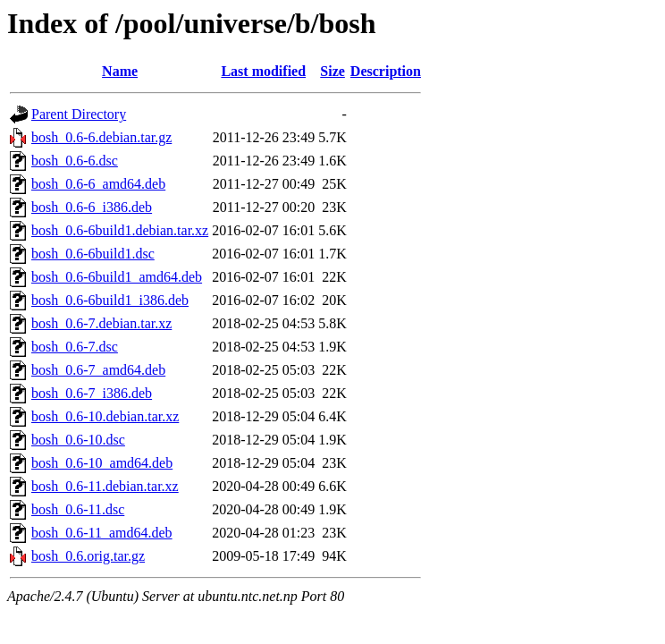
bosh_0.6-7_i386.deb (92, 393)
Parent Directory (79, 114)
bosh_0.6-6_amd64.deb (98, 184)
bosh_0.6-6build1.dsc (93, 254)
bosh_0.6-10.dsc (78, 440)
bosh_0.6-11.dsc (78, 509)
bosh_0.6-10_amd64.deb (102, 463)
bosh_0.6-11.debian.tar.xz (105, 486)
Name (120, 71)
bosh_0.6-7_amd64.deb (98, 370)
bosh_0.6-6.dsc (75, 161)
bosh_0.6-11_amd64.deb (102, 533)
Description (386, 71)
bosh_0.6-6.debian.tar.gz (101, 137)
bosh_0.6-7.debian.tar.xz (101, 323)
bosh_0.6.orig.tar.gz (88, 556)
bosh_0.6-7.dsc (75, 347)
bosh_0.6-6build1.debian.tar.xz (120, 230)
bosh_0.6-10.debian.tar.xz (105, 416)
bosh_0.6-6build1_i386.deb (110, 300)
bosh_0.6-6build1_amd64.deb (117, 277)
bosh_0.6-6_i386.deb (92, 207)
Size (332, 71)
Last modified (263, 71)
